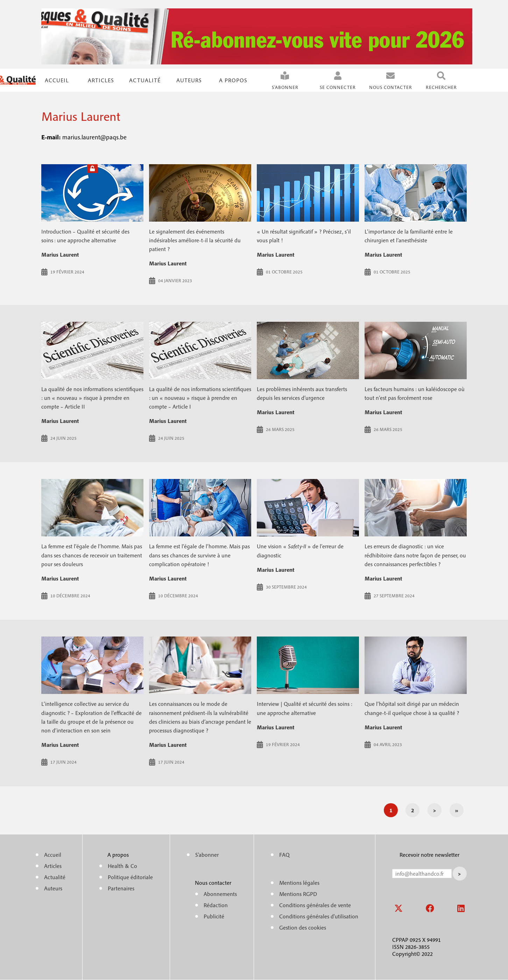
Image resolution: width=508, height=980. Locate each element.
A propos (233, 80)
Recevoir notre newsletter (429, 855)
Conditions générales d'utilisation (319, 916)
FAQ (284, 855)
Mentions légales (299, 883)
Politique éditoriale (130, 877)
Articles (53, 866)
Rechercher (441, 87)
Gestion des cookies (303, 927)
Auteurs (189, 80)
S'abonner (285, 87)
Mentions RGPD (298, 894)
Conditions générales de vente (315, 905)
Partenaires (121, 888)
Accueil (57, 80)
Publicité (214, 916)
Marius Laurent (60, 255)
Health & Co (122, 866)
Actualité (145, 80)
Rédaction (216, 905)
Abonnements (220, 894)
